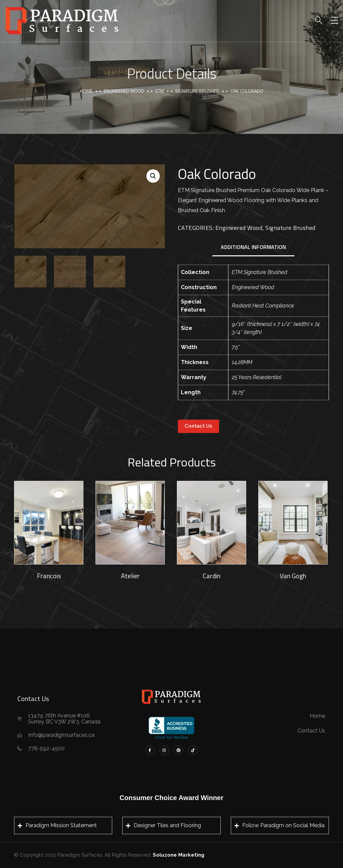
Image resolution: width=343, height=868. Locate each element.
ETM (160, 91)
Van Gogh (293, 576)
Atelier (130, 576)
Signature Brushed (197, 91)
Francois (49, 576)
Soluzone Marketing (179, 855)
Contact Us (198, 426)
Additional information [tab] (253, 247)
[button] (153, 176)
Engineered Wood (124, 91)
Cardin (212, 576)
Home (86, 91)
